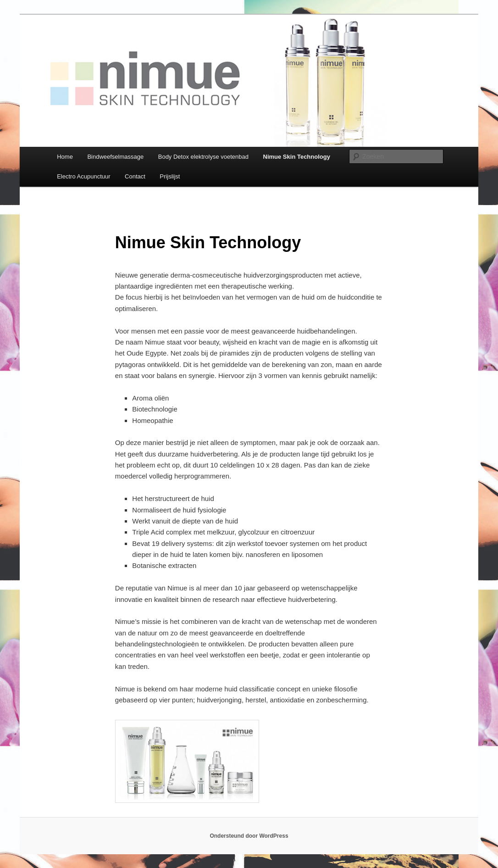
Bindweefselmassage (115, 157)
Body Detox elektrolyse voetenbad (203, 157)
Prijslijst (170, 176)
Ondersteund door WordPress (249, 836)
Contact (135, 176)
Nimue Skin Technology (297, 157)
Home (65, 157)
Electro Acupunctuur (83, 176)
